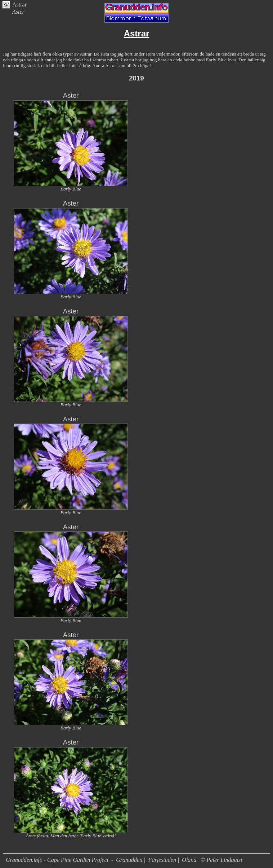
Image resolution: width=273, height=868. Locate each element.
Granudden (129, 860)
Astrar (19, 5)
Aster (71, 95)
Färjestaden (162, 860)
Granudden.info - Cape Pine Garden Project (58, 860)
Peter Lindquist (225, 860)
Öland (189, 860)
